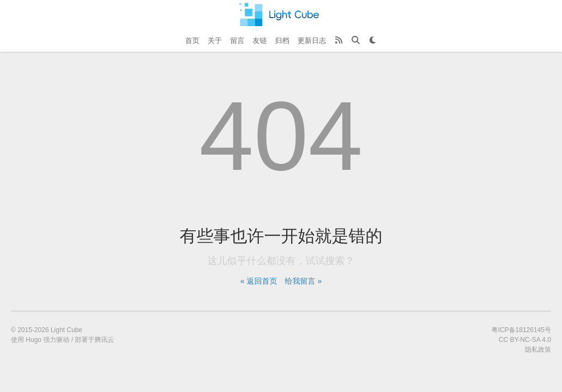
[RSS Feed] (339, 41)
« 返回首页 (259, 281)
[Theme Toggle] (373, 41)
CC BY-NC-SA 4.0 (525, 340)
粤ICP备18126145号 (521, 330)
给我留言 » (304, 281)
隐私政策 (538, 350)
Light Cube (67, 330)
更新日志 (312, 41)
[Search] (356, 41)
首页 (192, 41)
